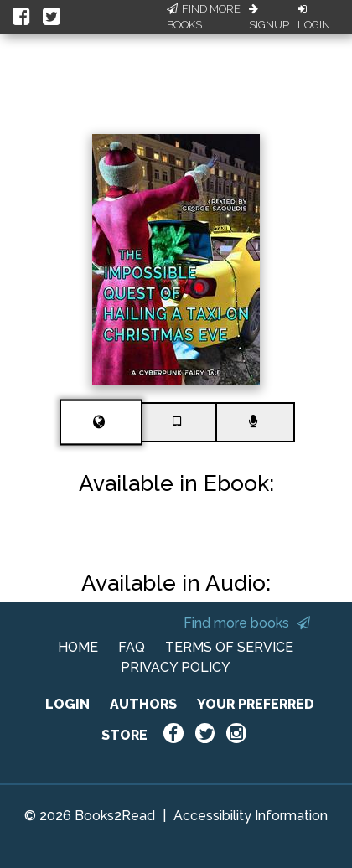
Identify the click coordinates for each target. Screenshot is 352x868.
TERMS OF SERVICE (229, 647)
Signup (269, 18)
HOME (78, 647)
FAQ (132, 647)
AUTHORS (143, 704)
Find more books (247, 623)
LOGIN (67, 704)
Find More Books (204, 17)
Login (314, 18)
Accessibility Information (251, 816)
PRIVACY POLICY (176, 667)
